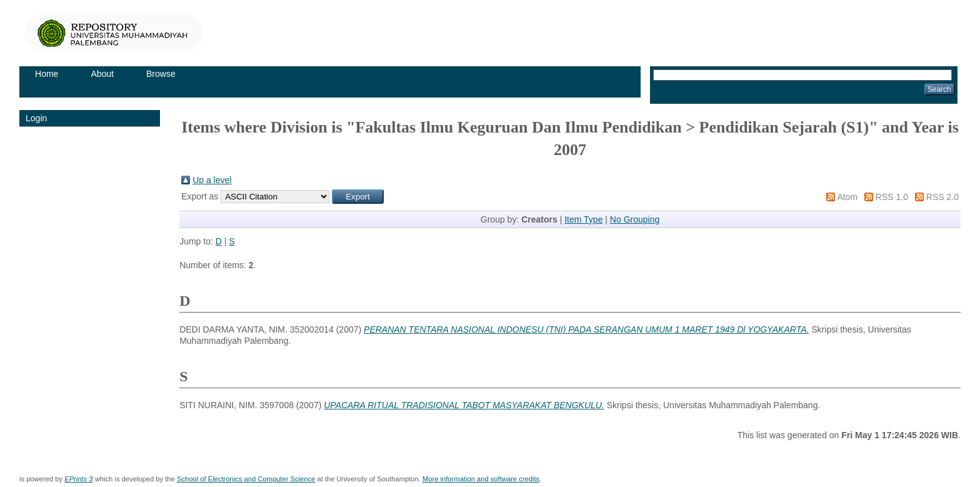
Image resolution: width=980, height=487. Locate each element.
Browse (161, 74)
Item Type (583, 219)
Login (36, 118)
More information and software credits (481, 479)
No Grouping (635, 219)
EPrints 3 (78, 479)
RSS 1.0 (892, 197)
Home (47, 74)
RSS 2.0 (942, 197)
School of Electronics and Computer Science (246, 479)
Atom (847, 197)
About (102, 74)
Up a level (212, 180)
